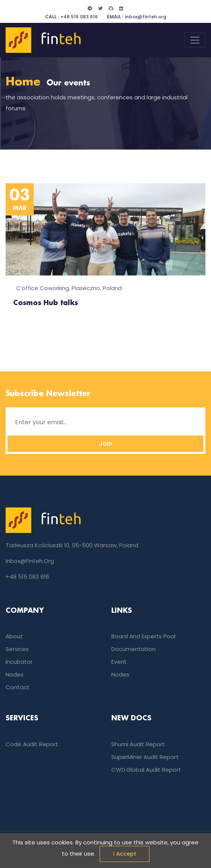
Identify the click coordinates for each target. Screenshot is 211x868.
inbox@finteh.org (137, 17)
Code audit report (32, 744)
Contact (18, 687)
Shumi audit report (138, 744)
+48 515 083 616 (71, 17)
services (17, 649)
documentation (133, 649)
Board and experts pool (143, 636)
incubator (19, 662)
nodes (15, 674)
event (119, 662)
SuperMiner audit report (145, 757)
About (14, 636)
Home (23, 82)
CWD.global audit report (146, 770)
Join (105, 444)
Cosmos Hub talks (46, 303)
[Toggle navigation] (195, 40)
